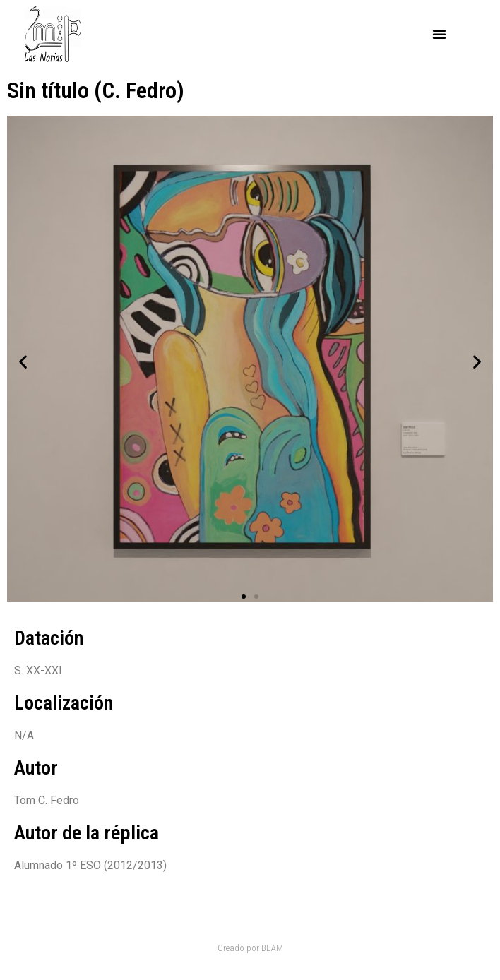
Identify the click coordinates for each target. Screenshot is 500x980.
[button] (439, 34)
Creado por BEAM (250, 948)
